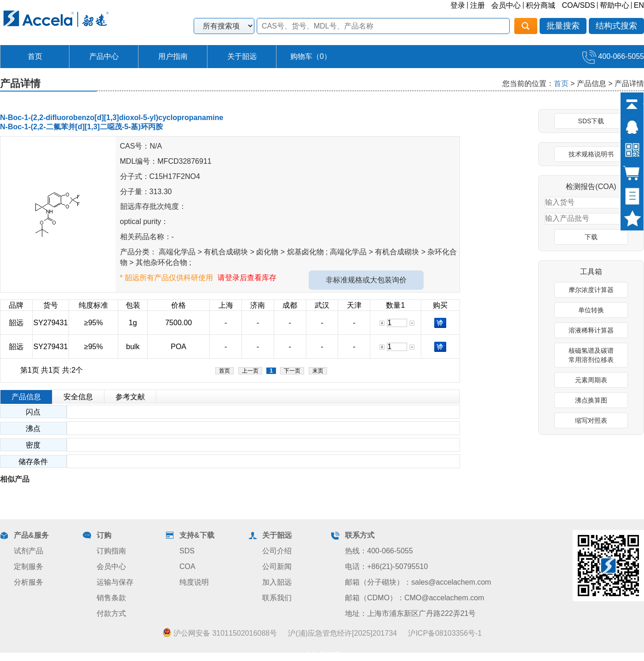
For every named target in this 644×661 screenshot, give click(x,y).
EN (639, 5)
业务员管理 (322, 655)
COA (187, 566)
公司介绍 (277, 551)
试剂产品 (29, 551)
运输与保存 (115, 582)
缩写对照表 (591, 420)
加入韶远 (277, 582)
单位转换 (591, 310)
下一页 (292, 371)
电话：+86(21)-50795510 (386, 566)
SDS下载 (591, 121)
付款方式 (111, 613)
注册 (477, 5)
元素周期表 (591, 380)
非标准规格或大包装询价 (366, 280)
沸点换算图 (591, 400)
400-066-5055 (613, 56)
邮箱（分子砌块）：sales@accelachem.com (418, 582)
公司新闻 (277, 566)
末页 (318, 371)
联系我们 (277, 598)
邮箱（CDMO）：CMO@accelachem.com (415, 598)
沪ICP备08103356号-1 (445, 633)
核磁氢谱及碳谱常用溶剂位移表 (591, 355)
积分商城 (540, 5)
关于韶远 (242, 56)
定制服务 (29, 566)
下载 (591, 237)
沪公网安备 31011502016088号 (220, 633)
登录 (458, 5)
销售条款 (111, 598)
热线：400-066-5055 (379, 551)
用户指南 (173, 56)
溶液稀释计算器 (591, 330)
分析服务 (29, 582)
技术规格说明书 (591, 154)
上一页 (250, 371)
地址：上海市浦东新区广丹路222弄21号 (411, 613)
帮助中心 (615, 5)
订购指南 (111, 551)
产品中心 (104, 56)
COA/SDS (578, 5)
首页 (35, 56)
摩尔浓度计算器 (591, 290)
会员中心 (506, 5)
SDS (187, 551)
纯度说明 (194, 582)
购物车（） (311, 56)
